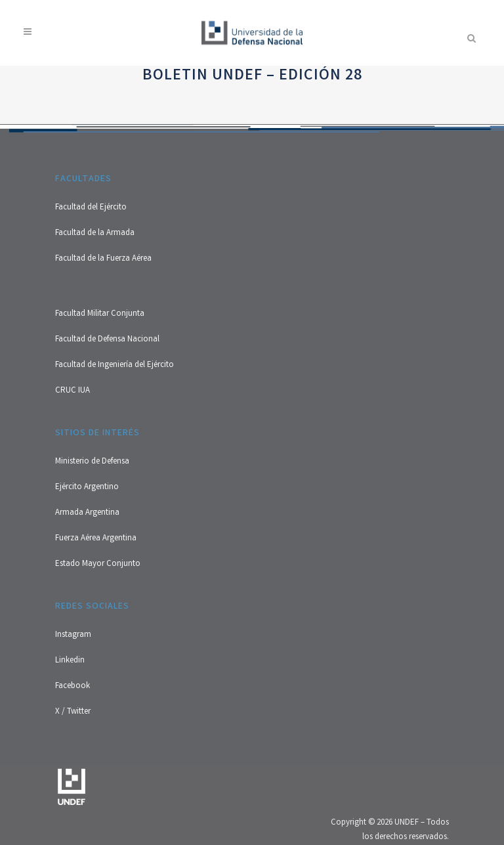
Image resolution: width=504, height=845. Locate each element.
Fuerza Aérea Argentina (96, 539)
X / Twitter (73, 712)
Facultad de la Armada (95, 233)
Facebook (73, 686)
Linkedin (70, 661)
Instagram (73, 635)
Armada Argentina (87, 513)
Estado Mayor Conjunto (98, 564)
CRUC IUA (73, 391)
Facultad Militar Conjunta (100, 314)
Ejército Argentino (87, 487)
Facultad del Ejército (91, 208)
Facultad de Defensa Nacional (107, 340)
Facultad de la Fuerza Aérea (103, 259)
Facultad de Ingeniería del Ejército (115, 365)
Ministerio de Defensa (92, 462)
